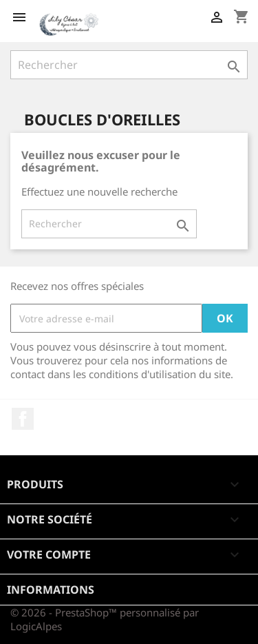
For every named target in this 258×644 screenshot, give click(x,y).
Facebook (23, 419)
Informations (51, 590)
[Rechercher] (129, 65)
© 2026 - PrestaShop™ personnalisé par (105, 612)
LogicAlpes (36, 626)
